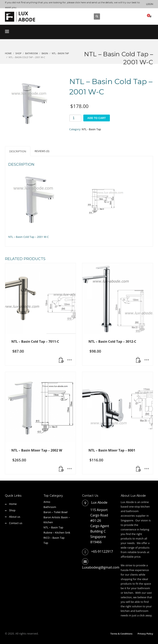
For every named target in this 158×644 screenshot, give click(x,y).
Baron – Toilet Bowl (56, 512)
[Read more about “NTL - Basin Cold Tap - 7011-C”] (61, 360)
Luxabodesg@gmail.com (101, 567)
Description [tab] (18, 151)
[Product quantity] (75, 118)
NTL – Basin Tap (53, 527)
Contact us (16, 523)
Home (13, 504)
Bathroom (50, 507)
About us (15, 517)
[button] (138, 360)
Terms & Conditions (121, 634)
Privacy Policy (145, 634)
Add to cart (97, 118)
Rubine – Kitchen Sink (57, 533)
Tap (46, 543)
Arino (47, 502)
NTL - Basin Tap (91, 129)
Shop (12, 510)
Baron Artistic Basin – (57, 517)
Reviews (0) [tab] (42, 151)
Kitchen (48, 522)
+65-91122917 (102, 551)
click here (80, 2)
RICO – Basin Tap (54, 538)
